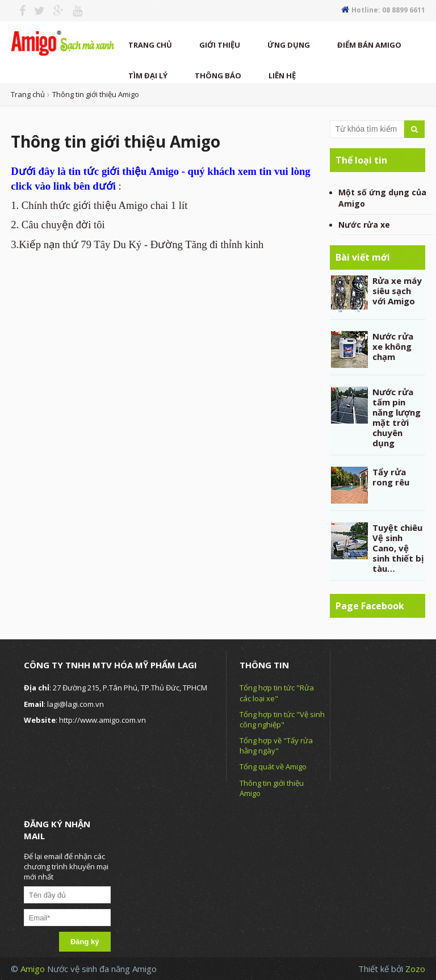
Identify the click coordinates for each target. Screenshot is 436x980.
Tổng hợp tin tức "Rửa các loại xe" (277, 693)
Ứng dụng (289, 45)
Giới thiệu (220, 45)
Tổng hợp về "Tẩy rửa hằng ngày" (276, 746)
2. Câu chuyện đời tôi (58, 225)
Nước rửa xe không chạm (393, 346)
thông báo (218, 76)
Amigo (34, 969)
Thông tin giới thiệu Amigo (96, 94)
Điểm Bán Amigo (369, 45)
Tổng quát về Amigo (273, 767)
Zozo (415, 969)
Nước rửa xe (364, 225)
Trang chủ (150, 45)
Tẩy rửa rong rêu (391, 477)
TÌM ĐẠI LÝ (148, 76)
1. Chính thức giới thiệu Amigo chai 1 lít (99, 205)
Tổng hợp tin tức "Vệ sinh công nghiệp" (282, 719)
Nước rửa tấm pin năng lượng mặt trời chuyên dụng (397, 417)
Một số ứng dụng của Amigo (382, 198)
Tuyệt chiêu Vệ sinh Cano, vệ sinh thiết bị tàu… (398, 548)
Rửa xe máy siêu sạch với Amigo (397, 291)
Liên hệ (282, 76)
